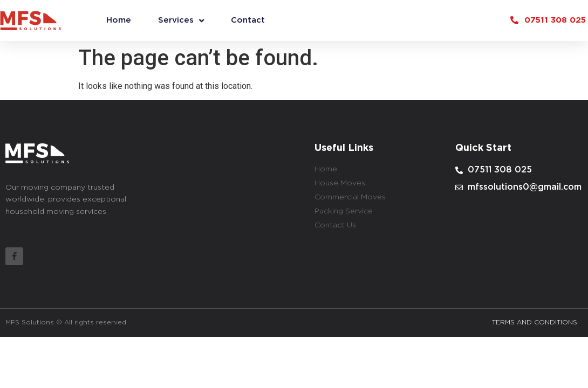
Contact (248, 20)
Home (119, 20)
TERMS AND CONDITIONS (535, 323)
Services (181, 21)
